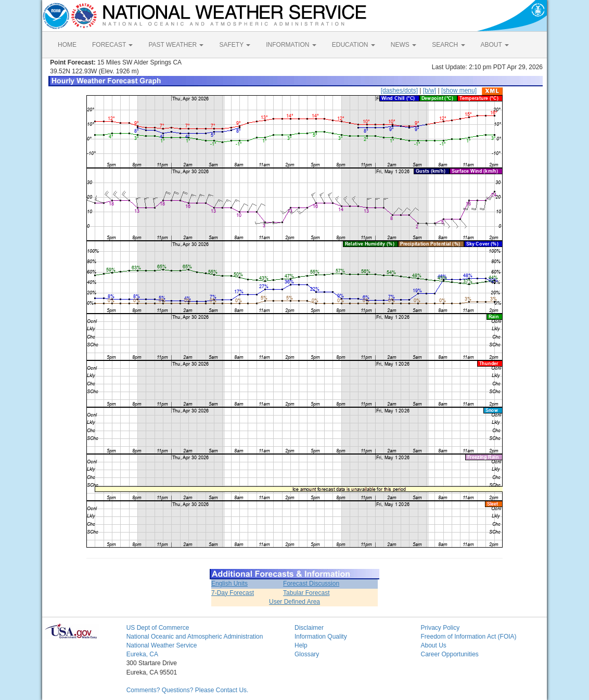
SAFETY (235, 45)
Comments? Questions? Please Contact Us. (188, 690)
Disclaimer (309, 628)
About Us (433, 645)
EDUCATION (354, 45)
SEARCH (448, 45)
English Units (229, 584)
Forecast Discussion (311, 584)
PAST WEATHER (176, 45)
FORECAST (112, 45)
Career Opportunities (449, 654)
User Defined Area (294, 602)
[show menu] (459, 90)
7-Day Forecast (233, 593)
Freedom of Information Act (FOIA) (468, 637)
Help (301, 645)
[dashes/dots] (399, 90)
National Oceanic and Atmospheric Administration (195, 637)
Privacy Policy (440, 628)
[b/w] (430, 90)
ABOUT (495, 45)
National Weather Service (162, 645)
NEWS (404, 45)
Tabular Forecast (306, 593)
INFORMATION (291, 45)
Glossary (307, 654)
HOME (67, 45)
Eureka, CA (142, 654)
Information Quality (321, 637)
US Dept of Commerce (158, 628)
